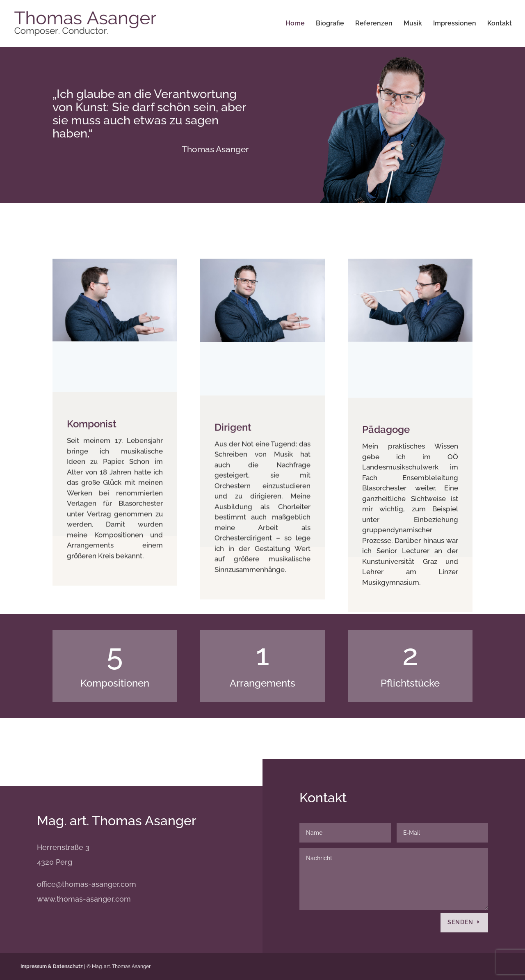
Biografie (330, 24)
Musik (413, 24)
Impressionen (455, 24)
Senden (460, 922)
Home (295, 24)
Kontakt (500, 24)
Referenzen (374, 24)
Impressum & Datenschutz (52, 966)
